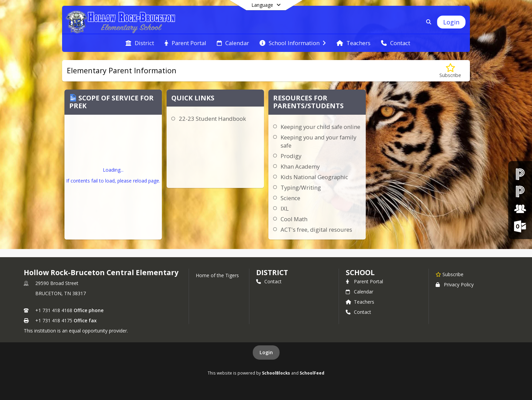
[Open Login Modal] (451, 22)
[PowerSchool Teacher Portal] (520, 191)
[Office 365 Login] (520, 226)
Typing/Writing (301, 187)
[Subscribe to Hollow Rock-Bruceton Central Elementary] (450, 274)
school (360, 272)
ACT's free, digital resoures (316, 230)
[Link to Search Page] (427, 22)
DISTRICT (272, 272)
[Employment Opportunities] (520, 209)
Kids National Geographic (314, 177)
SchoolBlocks (276, 373)
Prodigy (291, 156)
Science (290, 198)
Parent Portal (364, 281)
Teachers (360, 302)
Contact (269, 281)
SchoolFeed (312, 373)
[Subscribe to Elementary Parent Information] (450, 71)
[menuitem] (140, 43)
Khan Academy (300, 166)
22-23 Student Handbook (212, 119)
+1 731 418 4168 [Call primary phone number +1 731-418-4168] (54, 310)
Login (266, 352)
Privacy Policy (455, 284)
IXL (285, 208)
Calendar (359, 292)
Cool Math (294, 219)
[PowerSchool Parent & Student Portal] (520, 174)
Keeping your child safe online (320, 127)
